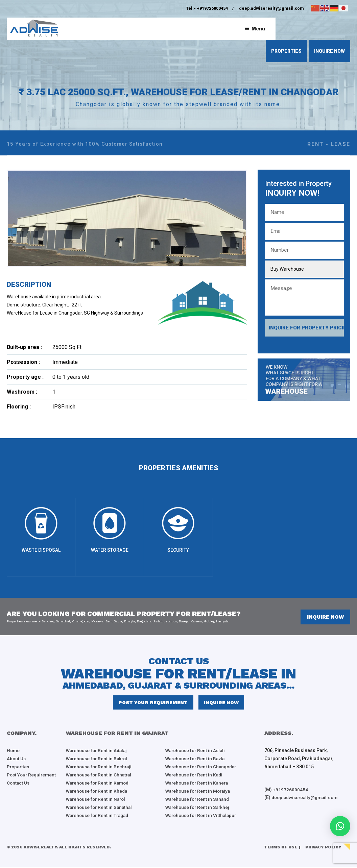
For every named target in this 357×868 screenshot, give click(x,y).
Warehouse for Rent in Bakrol (98, 760)
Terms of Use (281, 848)
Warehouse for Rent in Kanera (198, 784)
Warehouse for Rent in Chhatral (100, 776)
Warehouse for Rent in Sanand (199, 800)
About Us (17, 760)
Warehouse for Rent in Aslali (197, 751)
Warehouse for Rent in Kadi (195, 776)
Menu (255, 29)
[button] (340, 826)
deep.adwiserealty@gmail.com (271, 8)
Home (14, 751)
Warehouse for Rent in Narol (97, 800)
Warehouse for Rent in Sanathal (101, 808)
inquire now (329, 51)
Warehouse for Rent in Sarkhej (199, 808)
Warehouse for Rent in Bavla (196, 760)
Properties (19, 768)
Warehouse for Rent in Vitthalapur (202, 816)
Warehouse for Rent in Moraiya (199, 792)
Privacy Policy (323, 848)
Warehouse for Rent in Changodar (203, 768)
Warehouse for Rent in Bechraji (100, 768)
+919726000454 (212, 8)
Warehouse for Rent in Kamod (99, 784)
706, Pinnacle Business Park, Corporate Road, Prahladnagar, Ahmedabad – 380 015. (299, 760)
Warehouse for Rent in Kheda (98, 792)
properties (286, 51)
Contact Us (19, 784)
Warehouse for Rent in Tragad (99, 816)
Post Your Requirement (154, 703)
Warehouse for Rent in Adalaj (98, 751)
